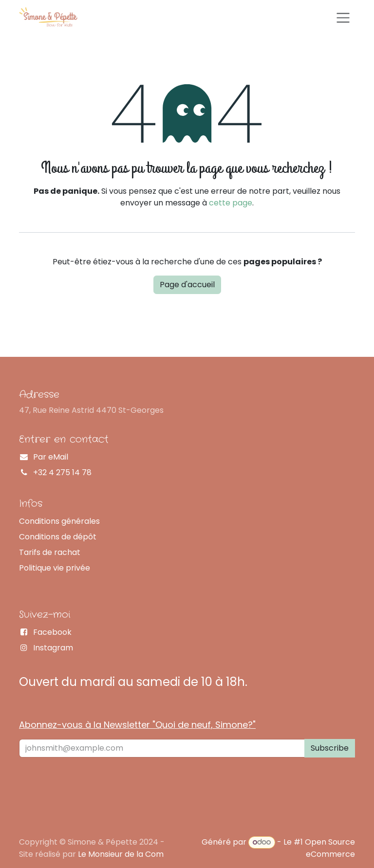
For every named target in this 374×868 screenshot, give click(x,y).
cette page (231, 203)
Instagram (53, 648)
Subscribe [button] (330, 748)
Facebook (52, 632)
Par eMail (51, 457)
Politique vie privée (55, 568)
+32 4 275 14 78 (62, 472)
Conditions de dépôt (58, 537)
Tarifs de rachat (50, 552)
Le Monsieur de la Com (121, 854)
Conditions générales (59, 521)
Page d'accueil (187, 285)
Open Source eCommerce (330, 848)
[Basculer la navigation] (343, 17)
